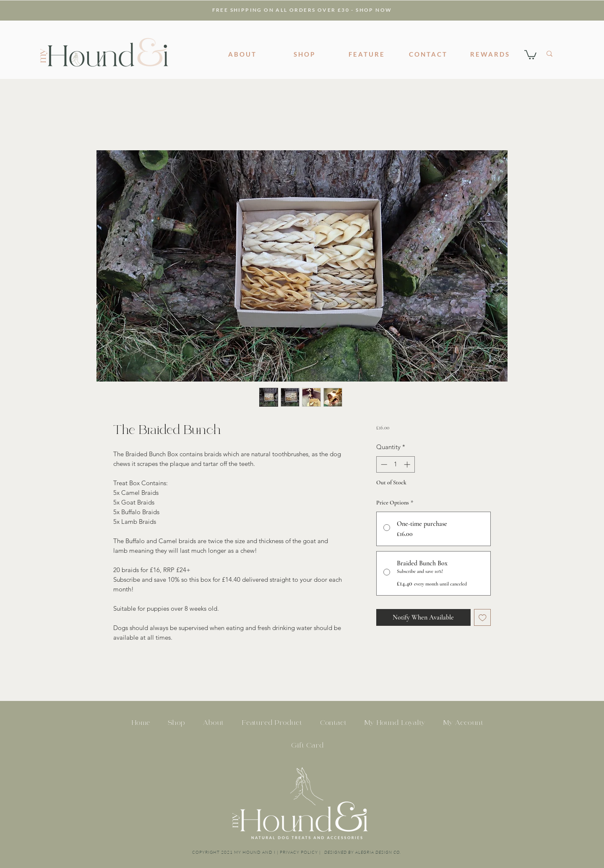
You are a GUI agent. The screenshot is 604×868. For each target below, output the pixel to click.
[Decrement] (383, 464)
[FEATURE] (367, 54)
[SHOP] (305, 54)
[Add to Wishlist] (483, 618)
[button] (530, 54)
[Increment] (408, 464)
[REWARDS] (490, 54)
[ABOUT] (242, 54)
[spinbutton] (395, 464)
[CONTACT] (428, 54)
